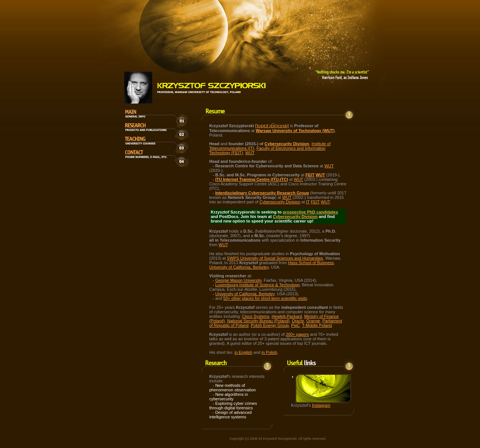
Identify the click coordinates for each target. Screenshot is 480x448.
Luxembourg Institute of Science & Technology (257, 285)
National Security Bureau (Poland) (258, 321)
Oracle (298, 321)
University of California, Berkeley (239, 267)
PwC (295, 325)
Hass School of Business (311, 263)
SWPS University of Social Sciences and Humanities (275, 258)
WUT (250, 153)
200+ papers (297, 334)
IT (308, 202)
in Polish (269, 352)
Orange (313, 321)
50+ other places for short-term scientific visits (265, 298)
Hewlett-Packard (287, 316)
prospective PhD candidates (310, 212)
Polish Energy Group (270, 325)
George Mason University (238, 280)
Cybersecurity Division (280, 202)
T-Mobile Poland (317, 325)
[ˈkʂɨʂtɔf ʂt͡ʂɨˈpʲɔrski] (272, 126)
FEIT (310, 175)
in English (243, 352)
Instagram (321, 405)
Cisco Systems (256, 316)
